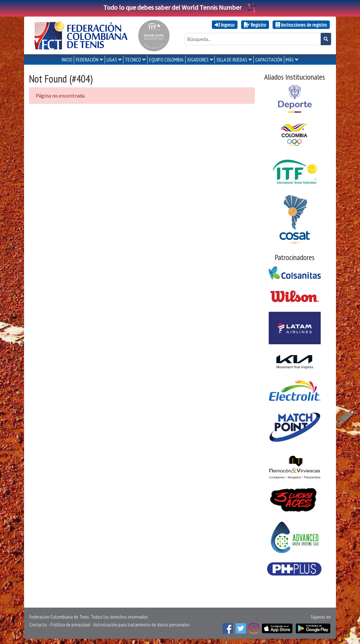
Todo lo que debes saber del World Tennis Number (180, 7)
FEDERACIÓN (87, 59)
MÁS (290, 59)
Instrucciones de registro (301, 25)
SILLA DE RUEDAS (232, 59)
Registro (255, 25)
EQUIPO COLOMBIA (166, 59)
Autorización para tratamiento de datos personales (141, 624)
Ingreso (225, 25)
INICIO (67, 59)
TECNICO (133, 59)
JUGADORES (198, 59)
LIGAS (112, 59)
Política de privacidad (70, 624)
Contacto (38, 624)
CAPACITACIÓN (269, 59)
